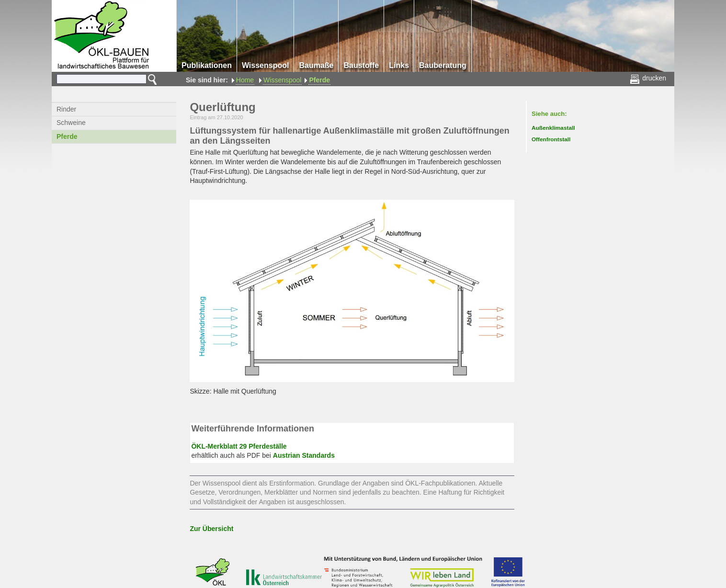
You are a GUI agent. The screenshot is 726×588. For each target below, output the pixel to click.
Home (245, 80)
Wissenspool (282, 80)
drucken (649, 78)
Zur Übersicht (211, 529)
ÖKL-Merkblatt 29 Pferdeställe (239, 446)
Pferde (319, 80)
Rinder (66, 109)
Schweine (71, 123)
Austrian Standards (304, 455)
